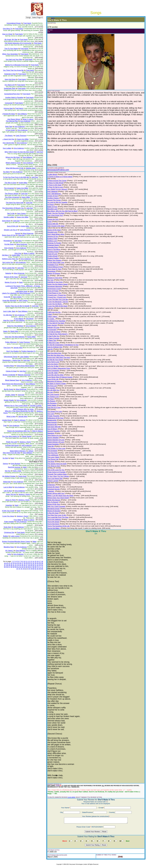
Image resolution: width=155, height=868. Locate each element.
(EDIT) (53, 18)
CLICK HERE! (72, 797)
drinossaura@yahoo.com (58, 170)
